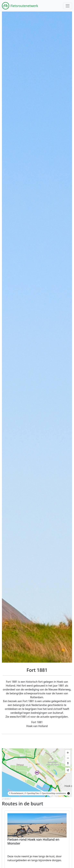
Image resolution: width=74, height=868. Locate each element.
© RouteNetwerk (16, 793)
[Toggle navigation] (68, 6)
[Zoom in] (68, 753)
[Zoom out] (68, 758)
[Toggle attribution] (69, 793)
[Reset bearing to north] (68, 763)
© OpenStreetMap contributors (53, 793)
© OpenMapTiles (32, 793)
